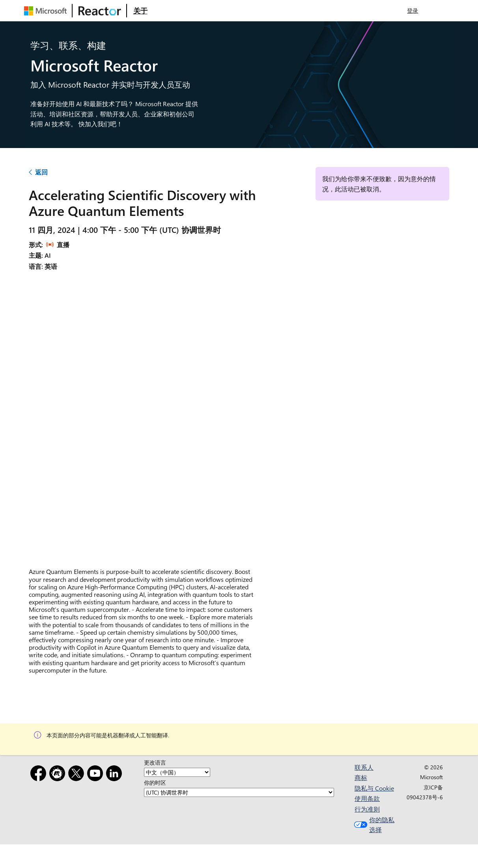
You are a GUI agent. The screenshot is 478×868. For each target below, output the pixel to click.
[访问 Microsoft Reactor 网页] (100, 11)
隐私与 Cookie (374, 788)
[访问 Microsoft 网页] (47, 11)
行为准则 (367, 809)
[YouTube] (97, 775)
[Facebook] (40, 775)
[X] (78, 775)
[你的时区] (239, 792)
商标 (361, 777)
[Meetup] (59, 775)
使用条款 (367, 798)
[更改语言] (177, 772)
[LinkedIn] (116, 775)
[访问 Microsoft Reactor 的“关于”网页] (140, 11)
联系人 (364, 767)
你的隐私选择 (373, 825)
